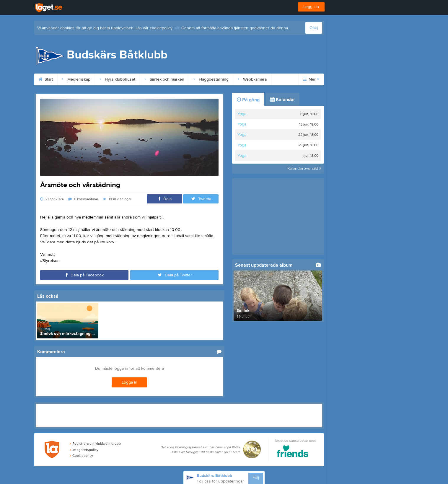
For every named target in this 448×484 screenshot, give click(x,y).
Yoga (242, 114)
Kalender (283, 100)
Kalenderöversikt (304, 169)
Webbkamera (252, 79)
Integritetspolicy (84, 450)
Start (46, 79)
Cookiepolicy (81, 456)
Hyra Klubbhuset (117, 79)
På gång (248, 100)
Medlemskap (76, 79)
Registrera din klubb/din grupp (95, 444)
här (176, 28)
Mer (311, 79)
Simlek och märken (164, 79)
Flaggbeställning (211, 79)
